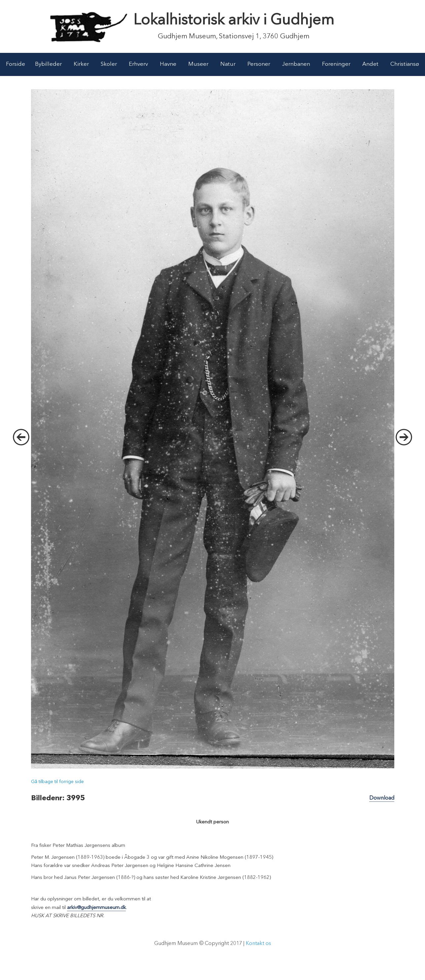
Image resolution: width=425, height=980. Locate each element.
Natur (228, 64)
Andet (370, 64)
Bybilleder (48, 64)
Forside (16, 64)
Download (382, 798)
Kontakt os (258, 944)
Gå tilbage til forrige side (57, 782)
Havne (168, 64)
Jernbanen (296, 64)
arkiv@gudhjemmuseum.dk (96, 908)
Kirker (81, 64)
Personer (259, 64)
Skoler (109, 64)
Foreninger (336, 64)
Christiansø (405, 64)
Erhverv (138, 64)
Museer (198, 64)
